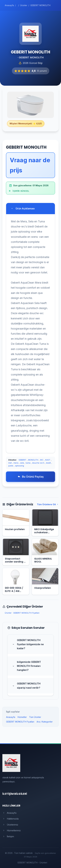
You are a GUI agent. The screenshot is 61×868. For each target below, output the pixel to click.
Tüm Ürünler (35, 717)
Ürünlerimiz (10, 825)
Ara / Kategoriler (45, 722)
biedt (48, 463)
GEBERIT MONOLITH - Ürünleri (32, 863)
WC (42, 460)
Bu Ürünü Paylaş (31, 477)
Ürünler (8, 613)
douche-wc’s (38, 463)
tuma (28, 463)
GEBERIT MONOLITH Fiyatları (26, 613)
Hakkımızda (10, 819)
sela (22, 463)
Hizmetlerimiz (12, 830)
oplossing (19, 466)
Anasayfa (11, 717)
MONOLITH (33, 460)
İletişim (8, 836)
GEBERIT (22, 460)
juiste (11, 466)
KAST (48, 460)
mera (16, 463)
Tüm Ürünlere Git (48, 504)
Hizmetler (22, 717)
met (10, 463)
